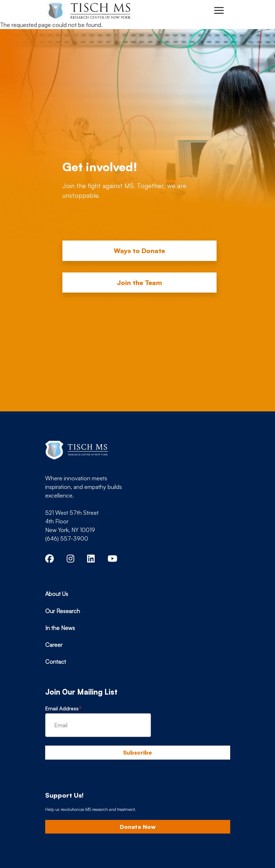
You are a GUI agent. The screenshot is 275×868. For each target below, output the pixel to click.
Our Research (63, 611)
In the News (60, 628)
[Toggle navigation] (219, 10)
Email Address (62, 708)
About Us (57, 594)
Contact (56, 662)
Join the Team (139, 283)
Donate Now (138, 827)
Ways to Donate (139, 251)
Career (54, 645)
